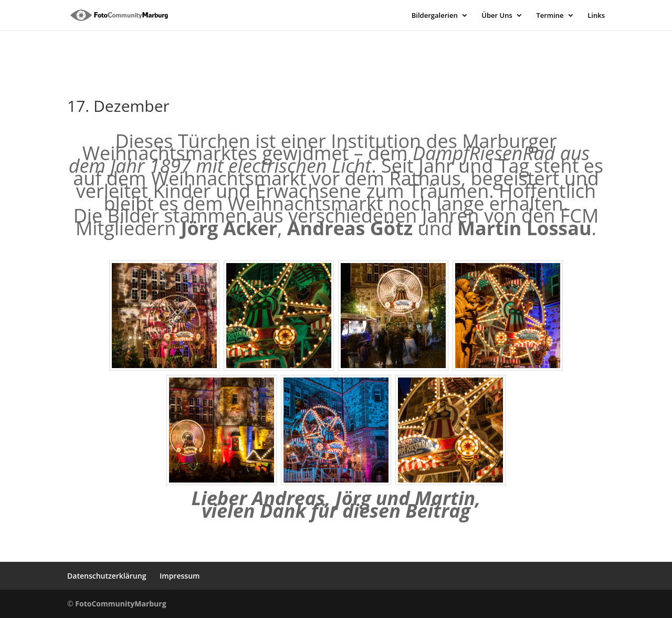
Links (596, 16)
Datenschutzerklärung (107, 576)
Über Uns (497, 16)
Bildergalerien (435, 16)
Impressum (180, 576)
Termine (550, 16)
